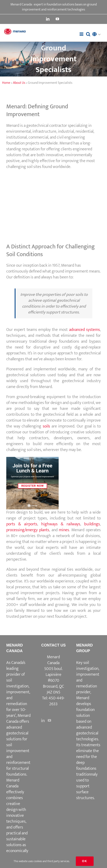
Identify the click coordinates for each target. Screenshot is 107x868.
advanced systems (84, 330)
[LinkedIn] (43, 720)
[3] (32, 459)
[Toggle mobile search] (88, 34)
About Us (19, 83)
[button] (98, 35)
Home (6, 83)
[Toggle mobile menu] (82, 34)
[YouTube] (49, 720)
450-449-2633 (57, 701)
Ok (85, 861)
